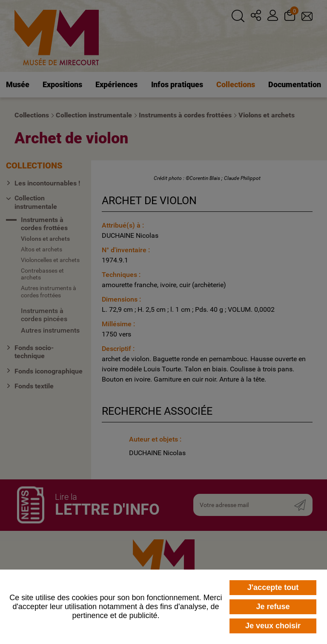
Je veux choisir (273, 626)
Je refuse (273, 607)
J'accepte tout (273, 587)
